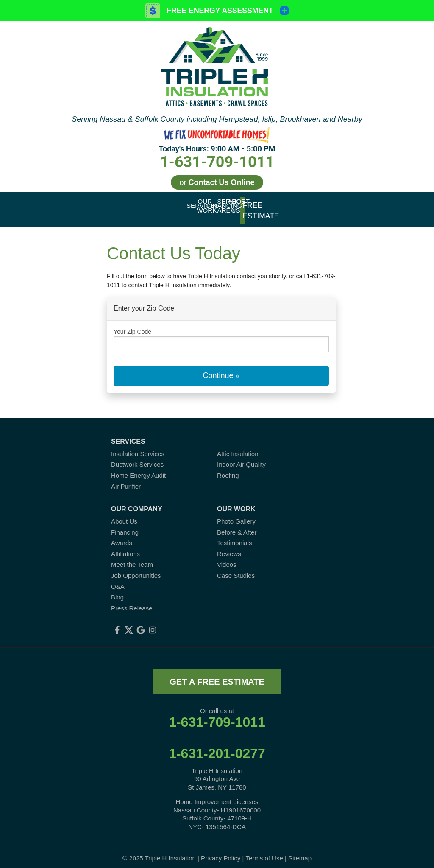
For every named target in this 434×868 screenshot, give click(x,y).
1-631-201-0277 (217, 746)
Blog (117, 590)
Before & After (237, 525)
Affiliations (125, 547)
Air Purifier (126, 479)
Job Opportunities (136, 568)
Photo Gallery (236, 514)
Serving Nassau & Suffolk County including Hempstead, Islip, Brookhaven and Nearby (217, 119)
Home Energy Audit (138, 468)
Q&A (118, 579)
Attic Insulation (238, 446)
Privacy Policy (221, 851)
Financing (125, 525)
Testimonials (235, 536)
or (217, 182)
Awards (122, 536)
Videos (227, 557)
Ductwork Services (137, 457)
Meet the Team (132, 557)
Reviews (229, 547)
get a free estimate (217, 675)
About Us (124, 514)
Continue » (221, 368)
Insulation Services (138, 446)
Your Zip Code (132, 324)
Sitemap (300, 851)
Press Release (132, 601)
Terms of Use (264, 851)
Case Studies (236, 568)
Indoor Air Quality (241, 457)
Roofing (228, 468)
